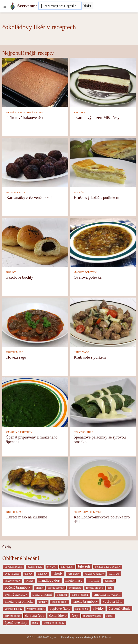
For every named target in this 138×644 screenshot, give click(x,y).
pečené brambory (18, 587)
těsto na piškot (59, 602)
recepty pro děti (95, 588)
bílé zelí (84, 566)
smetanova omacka (19, 601)
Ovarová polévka (88, 277)
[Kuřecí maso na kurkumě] (35, 482)
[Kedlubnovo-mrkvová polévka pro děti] (103, 482)
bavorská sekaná (14, 567)
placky (39, 588)
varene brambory (85, 601)
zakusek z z (81, 609)
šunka (35, 623)
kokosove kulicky (94, 574)
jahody (58, 573)
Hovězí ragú (16, 357)
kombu (114, 573)
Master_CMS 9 (92, 637)
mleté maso (74, 580)
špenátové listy (16, 622)
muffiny (94, 580)
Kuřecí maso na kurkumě (27, 517)
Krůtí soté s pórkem (90, 357)
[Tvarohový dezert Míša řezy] (103, 82)
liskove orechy (13, 581)
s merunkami (42, 594)
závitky (98, 608)
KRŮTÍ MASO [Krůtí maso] (81, 352)
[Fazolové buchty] (35, 242)
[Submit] (87, 6)
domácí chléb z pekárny (108, 567)
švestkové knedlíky (54, 623)
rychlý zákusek (16, 594)
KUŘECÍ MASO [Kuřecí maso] (15, 512)
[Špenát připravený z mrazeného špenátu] (35, 402)
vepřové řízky (60, 608)
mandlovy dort (49, 580)
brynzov (52, 567)
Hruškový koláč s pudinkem (97, 197)
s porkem (62, 595)
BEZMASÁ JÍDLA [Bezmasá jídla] (16, 192)
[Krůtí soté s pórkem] (103, 322)
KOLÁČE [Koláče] (79, 192)
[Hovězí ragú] (35, 322)
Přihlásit (107, 637)
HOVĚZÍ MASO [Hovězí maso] (15, 352)
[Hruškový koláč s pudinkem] (103, 162)
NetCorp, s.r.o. (51, 637)
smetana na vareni (107, 594)
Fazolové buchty (20, 277)
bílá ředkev (67, 567)
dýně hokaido (12, 574)
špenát (110, 616)
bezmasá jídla (35, 567)
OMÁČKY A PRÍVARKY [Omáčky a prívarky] (19, 432)
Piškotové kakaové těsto (26, 117)
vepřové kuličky (14, 609)
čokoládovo (58, 615)
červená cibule (120, 608)
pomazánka (75, 588)
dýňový (28, 574)
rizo (110, 588)
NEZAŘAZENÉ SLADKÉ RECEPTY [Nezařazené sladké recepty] (25, 113)
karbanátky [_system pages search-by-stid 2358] (74, 574)
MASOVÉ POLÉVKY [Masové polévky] (85, 272)
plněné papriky (56, 588)
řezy (75, 615)
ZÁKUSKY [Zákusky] (80, 113)
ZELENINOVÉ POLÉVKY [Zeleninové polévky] (88, 512)
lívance (30, 581)
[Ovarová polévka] (103, 242)
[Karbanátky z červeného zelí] (35, 162)
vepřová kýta (113, 601)
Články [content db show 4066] (7, 547)
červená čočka (12, 616)
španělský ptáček (92, 616)
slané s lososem (80, 595)
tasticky (43, 602)
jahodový (43, 574)
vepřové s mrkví (36, 609)
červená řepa (35, 615)
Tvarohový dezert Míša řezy (97, 117)
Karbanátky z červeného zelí (29, 197)
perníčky (109, 581)
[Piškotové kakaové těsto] (35, 82)
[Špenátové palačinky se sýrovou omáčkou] (103, 402)
